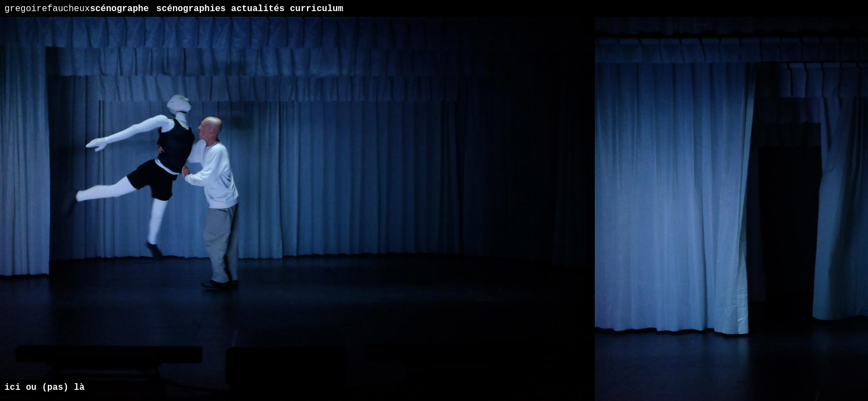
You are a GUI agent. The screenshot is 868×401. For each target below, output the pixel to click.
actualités (258, 9)
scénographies (191, 9)
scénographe (77, 9)
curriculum (317, 9)
